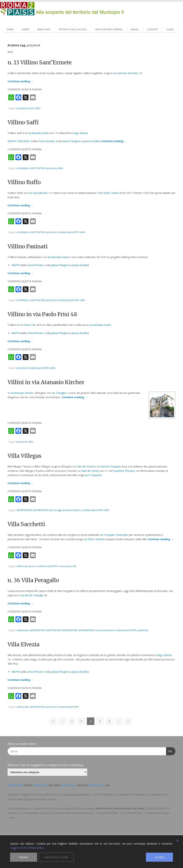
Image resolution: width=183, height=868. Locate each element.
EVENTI (25, 29)
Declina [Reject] (24, 857)
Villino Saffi (23, 122)
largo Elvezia (80, 133)
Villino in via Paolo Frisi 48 (42, 314)
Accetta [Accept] (159, 857)
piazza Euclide (91, 141)
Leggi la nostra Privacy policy (27, 848)
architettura (23, 168)
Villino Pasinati (28, 246)
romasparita (65, 566)
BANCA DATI (44, 29)
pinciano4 (22, 108)
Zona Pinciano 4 (48, 141)
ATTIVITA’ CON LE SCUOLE (73, 29)
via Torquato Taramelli (113, 535)
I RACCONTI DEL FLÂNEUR (109, 29)
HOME (10, 29)
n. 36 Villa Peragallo (33, 580)
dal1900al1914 (37, 630)
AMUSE (135, 29)
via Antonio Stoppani (109, 466)
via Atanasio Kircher (22, 393)
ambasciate (23, 630)
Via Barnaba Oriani (58, 257)
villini (38, 108)
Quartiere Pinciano (124, 471)
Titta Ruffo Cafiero (108, 193)
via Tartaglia (59, 393)
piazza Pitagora (71, 141)
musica (99, 630)
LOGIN (170, 29)
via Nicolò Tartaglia (32, 595)
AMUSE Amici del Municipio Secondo (120, 808)
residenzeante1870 (68, 300)
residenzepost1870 (68, 232)
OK (169, 751)
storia (31, 108)
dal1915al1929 (38, 168)
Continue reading (20, 81)
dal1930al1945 (70, 630)
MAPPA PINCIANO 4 (20, 141)
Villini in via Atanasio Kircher (46, 382)
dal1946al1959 (40, 510)
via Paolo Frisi (28, 325)
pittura (77, 510)
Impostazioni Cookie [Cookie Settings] (56, 857)
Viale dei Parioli (90, 471)
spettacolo (143, 630)
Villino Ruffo (24, 182)
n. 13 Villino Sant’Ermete (40, 62)
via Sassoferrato (38, 193)
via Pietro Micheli (94, 539)
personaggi (55, 510)
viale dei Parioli (85, 466)
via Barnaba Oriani (38, 133)
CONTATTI (152, 29)
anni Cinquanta (93, 475)
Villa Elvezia (24, 644)
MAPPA (16, 265)
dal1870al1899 (24, 510)
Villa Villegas (24, 456)
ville (74, 566)
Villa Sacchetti (26, 524)
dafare (20, 566)
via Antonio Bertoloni (126, 73)
